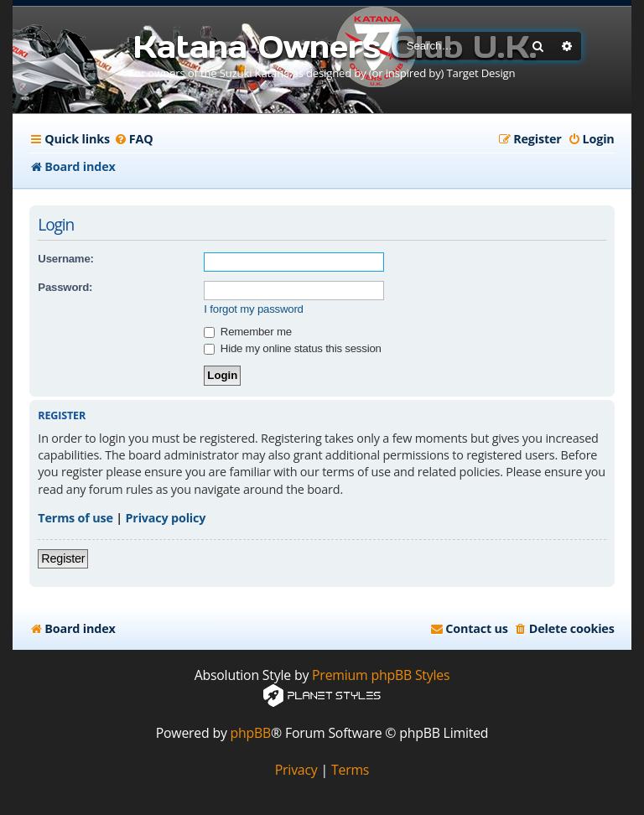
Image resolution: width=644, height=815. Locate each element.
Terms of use (75, 518)
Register (63, 558)
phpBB (251, 733)
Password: (65, 287)
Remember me (247, 332)
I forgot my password (253, 309)
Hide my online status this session (292, 348)
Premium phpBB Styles (381, 675)
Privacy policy (166, 518)
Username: (65, 259)
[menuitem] (134, 139)
